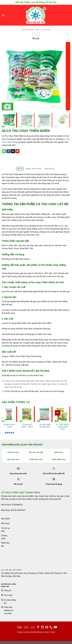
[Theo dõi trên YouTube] (55, 627)
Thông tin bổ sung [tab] (33, 169)
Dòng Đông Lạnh (30, 30)
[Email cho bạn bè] (13, 151)
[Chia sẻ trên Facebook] (8, 151)
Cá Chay (46, 30)
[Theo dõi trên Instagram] (42, 627)
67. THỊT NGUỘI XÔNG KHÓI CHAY (63, 427)
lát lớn (61, 226)
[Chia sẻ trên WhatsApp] (4, 151)
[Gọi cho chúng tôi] (51, 627)
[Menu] (3, 15)
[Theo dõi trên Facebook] (38, 627)
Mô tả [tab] (20, 169)
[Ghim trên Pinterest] (17, 151)
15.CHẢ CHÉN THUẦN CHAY (45, 426)
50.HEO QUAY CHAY (9, 426)
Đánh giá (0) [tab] (49, 169)
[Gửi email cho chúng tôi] (47, 627)
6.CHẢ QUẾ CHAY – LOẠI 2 (27, 426)
